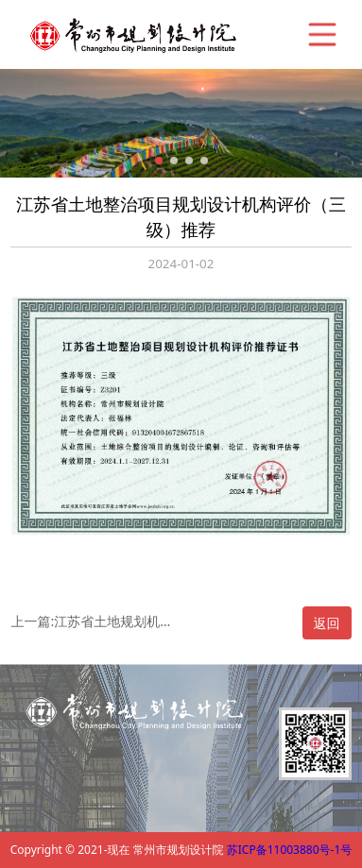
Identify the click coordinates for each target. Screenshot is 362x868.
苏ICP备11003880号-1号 (290, 850)
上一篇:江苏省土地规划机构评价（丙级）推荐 (92, 621)
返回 (327, 623)
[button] (159, 161)
